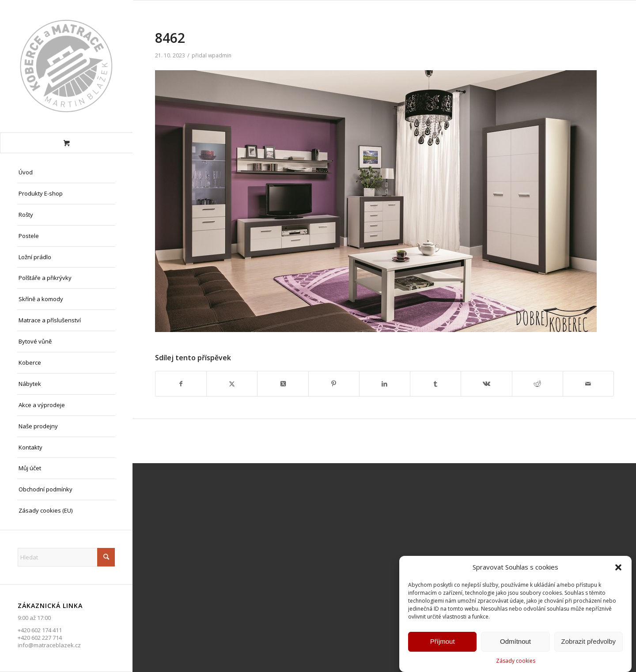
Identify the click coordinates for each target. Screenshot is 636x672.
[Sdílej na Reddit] (538, 384)
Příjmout (443, 643)
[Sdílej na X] (232, 384)
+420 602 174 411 (40, 630)
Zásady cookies (516, 663)
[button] (618, 569)
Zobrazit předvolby (589, 643)
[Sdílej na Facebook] (181, 384)
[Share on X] (283, 384)
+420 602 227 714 (40, 638)
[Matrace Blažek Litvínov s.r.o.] (66, 66)
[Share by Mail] (588, 384)
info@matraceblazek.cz (49, 645)
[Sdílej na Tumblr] (435, 384)
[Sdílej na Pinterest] (334, 384)
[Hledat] (66, 557)
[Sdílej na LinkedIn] (385, 384)
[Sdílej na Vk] (486, 384)
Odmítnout (515, 643)
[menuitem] (66, 173)
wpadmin (220, 55)
